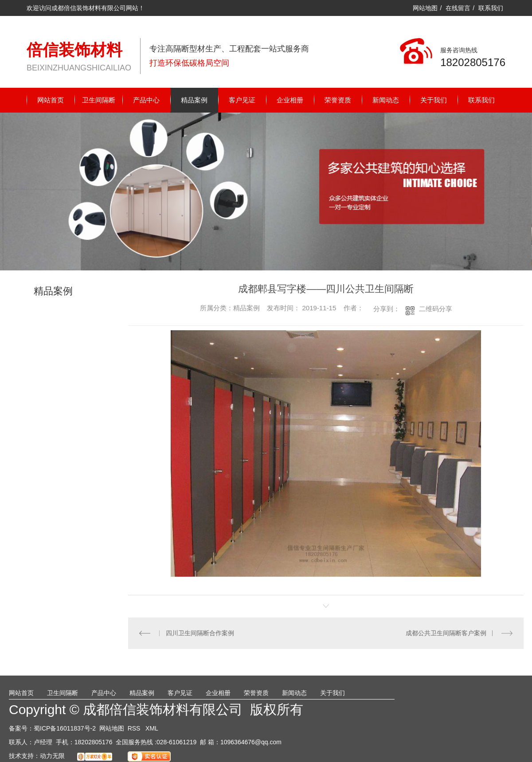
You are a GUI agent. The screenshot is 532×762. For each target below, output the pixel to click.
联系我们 (491, 8)
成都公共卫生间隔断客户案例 (446, 633)
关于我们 (434, 100)
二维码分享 (436, 309)
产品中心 (146, 100)
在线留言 (458, 8)
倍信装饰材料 (74, 50)
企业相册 (290, 100)
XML (152, 728)
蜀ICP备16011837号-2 (65, 728)
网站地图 (425, 8)
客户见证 (242, 100)
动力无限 (52, 756)
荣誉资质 (338, 100)
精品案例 (194, 100)
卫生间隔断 (99, 100)
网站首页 (51, 100)
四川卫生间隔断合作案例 (199, 633)
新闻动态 (386, 100)
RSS (135, 728)
